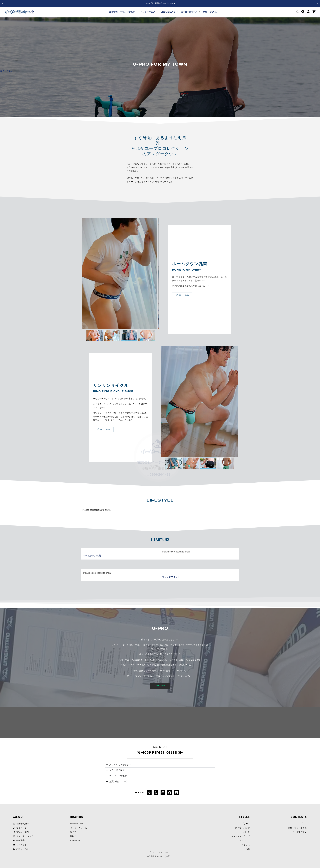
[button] (318, 3)
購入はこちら (7, 71)
